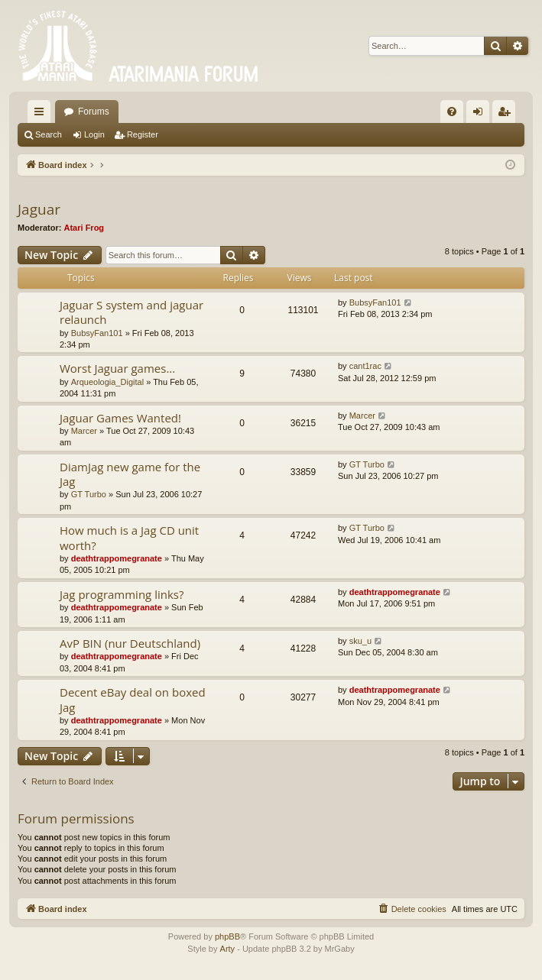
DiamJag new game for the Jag (130, 474)
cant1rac (365, 366)
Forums (94, 112)
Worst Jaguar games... (117, 368)
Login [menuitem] (481, 115)
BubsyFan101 (97, 333)
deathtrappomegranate (117, 558)
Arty (228, 949)
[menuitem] (452, 112)
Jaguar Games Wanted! (120, 418)
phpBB (227, 936)
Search (49, 134)
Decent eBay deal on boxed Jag (133, 699)
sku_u (360, 641)
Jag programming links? (122, 594)
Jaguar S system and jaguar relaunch (131, 312)
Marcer (84, 431)
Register (143, 134)
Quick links (42, 115)
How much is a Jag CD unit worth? (129, 537)
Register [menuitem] (507, 115)
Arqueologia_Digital (107, 382)
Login (94, 134)
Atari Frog (84, 228)
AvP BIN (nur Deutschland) (130, 643)
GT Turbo (89, 494)
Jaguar (39, 209)
